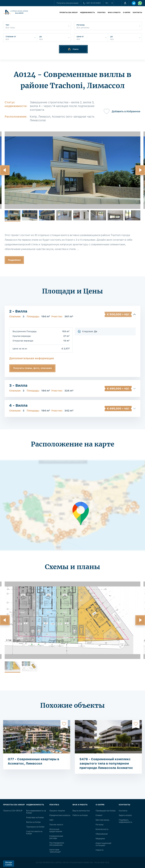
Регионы (100, 825)
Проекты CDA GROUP (69, 12)
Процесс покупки (57, 811)
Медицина (100, 839)
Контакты (137, 12)
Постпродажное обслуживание (57, 844)
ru (107, 3)
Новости (100, 850)
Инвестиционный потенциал (103, 844)
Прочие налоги (56, 825)
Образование (102, 834)
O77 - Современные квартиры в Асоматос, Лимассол (33, 761)
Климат (99, 815)
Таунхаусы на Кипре (35, 827)
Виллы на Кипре (33, 822)
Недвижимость (87, 12)
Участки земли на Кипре (34, 833)
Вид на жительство (81, 811)
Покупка (101, 12)
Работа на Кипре (80, 815)
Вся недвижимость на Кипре (36, 812)
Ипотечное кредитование (56, 830)
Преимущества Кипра (106, 811)
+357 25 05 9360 (92, 3)
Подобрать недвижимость (125, 821)
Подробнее (14, 260)
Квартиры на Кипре (35, 818)
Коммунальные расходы (56, 837)
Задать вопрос (125, 815)
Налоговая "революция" (55, 851)
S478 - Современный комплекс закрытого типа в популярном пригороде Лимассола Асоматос (106, 763)
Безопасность (102, 829)
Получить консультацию (68, 3)
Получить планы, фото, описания (32, 368)
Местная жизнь (102, 820)
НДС (51, 820)
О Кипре (127, 12)
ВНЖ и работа (114, 12)
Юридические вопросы (60, 815)
